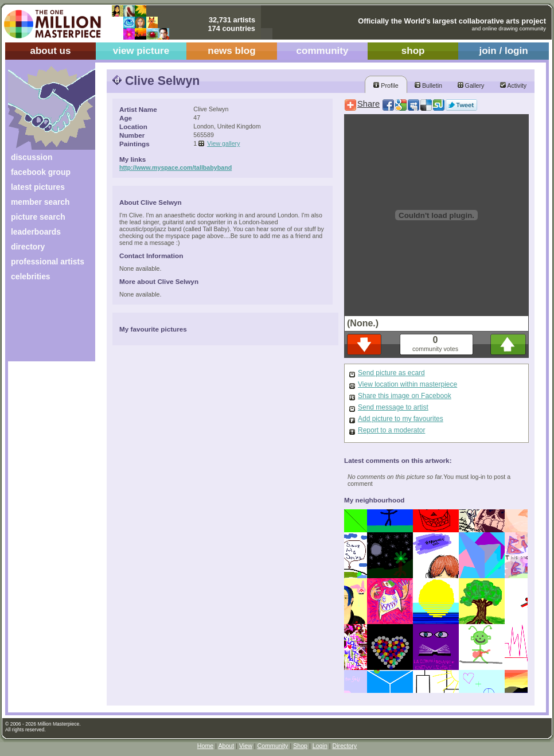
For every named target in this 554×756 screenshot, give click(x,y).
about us (50, 51)
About (226, 746)
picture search (38, 217)
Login (320, 746)
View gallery (223, 143)
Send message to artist (393, 407)
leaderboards (36, 232)
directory (28, 247)
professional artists (48, 262)
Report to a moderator (391, 430)
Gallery (471, 85)
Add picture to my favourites (401, 419)
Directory (345, 746)
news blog (231, 51)
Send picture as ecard (391, 373)
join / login (503, 51)
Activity (513, 85)
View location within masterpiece (407, 384)
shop (413, 51)
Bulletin (428, 85)
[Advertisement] (44, 326)
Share (368, 104)
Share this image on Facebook (405, 396)
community (323, 51)
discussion (32, 157)
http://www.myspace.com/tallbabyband (175, 167)
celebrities (31, 276)
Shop (300, 746)
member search (40, 202)
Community (273, 746)
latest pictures (38, 187)
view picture (141, 51)
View (246, 746)
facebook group (41, 172)
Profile (386, 85)
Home (205, 746)
